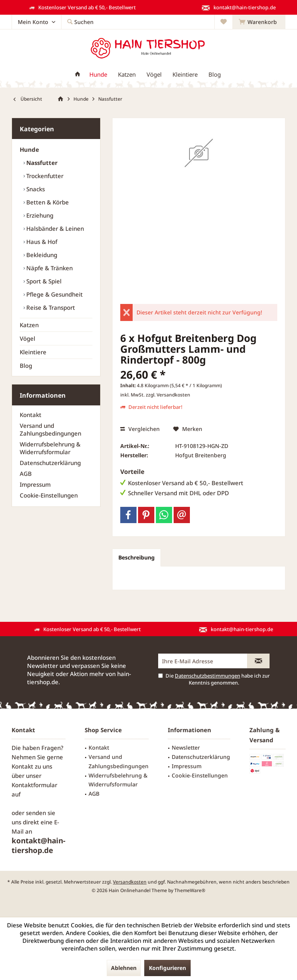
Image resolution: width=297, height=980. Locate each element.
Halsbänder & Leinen (54, 228)
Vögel (27, 338)
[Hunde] (98, 75)
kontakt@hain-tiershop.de (38, 845)
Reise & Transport (50, 307)
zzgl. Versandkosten (168, 395)
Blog (26, 366)
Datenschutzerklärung (50, 463)
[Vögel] (154, 75)
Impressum (35, 484)
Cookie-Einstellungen (49, 495)
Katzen (29, 325)
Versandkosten (130, 882)
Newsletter (186, 747)
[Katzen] (127, 75)
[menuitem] (259, 22)
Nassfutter (41, 163)
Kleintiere (33, 352)
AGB (26, 474)
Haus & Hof (41, 242)
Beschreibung (137, 557)
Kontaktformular (34, 785)
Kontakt (31, 415)
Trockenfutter (44, 176)
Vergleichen (140, 429)
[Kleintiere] (185, 75)
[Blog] (215, 75)
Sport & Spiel (43, 281)
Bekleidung (41, 255)
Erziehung (39, 215)
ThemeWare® (190, 890)
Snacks (35, 189)
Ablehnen (124, 968)
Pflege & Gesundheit (54, 294)
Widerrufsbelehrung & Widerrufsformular (50, 448)
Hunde (29, 149)
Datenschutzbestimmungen (207, 676)
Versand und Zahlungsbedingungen (50, 429)
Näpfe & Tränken (49, 268)
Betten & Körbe (47, 202)
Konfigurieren (167, 968)
